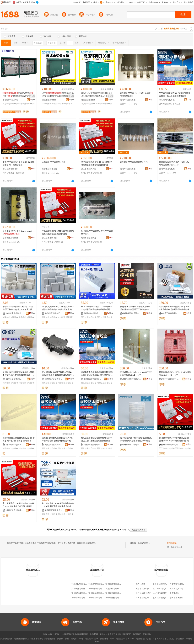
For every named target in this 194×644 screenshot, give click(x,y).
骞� (32, 100)
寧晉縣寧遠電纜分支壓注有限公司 (86, 598)
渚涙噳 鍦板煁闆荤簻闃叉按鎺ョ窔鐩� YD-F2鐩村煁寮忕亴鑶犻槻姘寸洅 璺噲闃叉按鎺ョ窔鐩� (18, 374)
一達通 (189, 639)
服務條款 (104, 634)
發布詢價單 (172, 543)
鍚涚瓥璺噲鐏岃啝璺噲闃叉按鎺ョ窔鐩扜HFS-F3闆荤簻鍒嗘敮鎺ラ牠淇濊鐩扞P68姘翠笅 (175, 439)
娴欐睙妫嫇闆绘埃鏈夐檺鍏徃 (93, 313)
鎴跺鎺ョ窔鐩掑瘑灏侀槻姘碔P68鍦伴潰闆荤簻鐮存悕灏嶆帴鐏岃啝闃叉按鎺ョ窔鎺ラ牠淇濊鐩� (57, 439)
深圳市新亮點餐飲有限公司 (147, 598)
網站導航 (147, 634)
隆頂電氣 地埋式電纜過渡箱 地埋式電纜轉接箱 (97, 232)
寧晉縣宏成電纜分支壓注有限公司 (86, 593)
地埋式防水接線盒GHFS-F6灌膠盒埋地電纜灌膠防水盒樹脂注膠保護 (96, 163)
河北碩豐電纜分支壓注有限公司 (102, 584)
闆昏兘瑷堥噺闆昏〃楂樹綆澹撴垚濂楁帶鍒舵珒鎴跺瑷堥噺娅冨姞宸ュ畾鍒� (18, 95)
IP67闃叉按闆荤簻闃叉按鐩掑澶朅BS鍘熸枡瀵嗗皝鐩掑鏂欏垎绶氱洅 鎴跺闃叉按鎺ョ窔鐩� (58, 308)
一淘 (81, 639)
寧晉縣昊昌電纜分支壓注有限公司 (120, 593)
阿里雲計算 (121, 639)
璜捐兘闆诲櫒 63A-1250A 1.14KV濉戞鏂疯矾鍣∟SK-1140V (175, 374)
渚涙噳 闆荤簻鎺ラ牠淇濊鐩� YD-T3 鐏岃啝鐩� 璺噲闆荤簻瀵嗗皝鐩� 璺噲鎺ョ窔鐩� (175, 308)
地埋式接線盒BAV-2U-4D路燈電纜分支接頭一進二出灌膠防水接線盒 (175, 94)
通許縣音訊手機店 (143, 593)
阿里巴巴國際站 (21, 639)
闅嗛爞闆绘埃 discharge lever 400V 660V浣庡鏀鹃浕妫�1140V (136, 374)
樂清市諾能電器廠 (128, 100)
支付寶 (160, 639)
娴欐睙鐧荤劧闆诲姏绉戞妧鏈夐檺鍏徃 (11, 100)
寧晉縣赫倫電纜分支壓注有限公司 (120, 598)
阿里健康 (180, 639)
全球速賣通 (50, 639)
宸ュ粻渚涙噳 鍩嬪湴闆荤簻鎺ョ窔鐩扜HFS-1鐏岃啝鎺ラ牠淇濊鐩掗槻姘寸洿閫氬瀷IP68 (18, 505)
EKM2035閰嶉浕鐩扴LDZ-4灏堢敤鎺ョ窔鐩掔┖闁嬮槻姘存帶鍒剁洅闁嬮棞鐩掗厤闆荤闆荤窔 (96, 308)
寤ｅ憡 (32, 96)
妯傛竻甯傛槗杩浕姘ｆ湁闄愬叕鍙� (171, 313)
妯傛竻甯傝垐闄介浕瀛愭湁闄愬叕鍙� (15, 313)
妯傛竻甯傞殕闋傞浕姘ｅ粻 (132, 379)
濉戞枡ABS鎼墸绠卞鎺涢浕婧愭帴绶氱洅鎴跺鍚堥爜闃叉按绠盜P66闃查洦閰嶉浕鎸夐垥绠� (135, 308)
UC (153, 639)
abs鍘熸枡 (62, 317)
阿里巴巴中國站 (37, 639)
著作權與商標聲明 (80, 634)
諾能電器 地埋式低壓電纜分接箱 (134, 162)
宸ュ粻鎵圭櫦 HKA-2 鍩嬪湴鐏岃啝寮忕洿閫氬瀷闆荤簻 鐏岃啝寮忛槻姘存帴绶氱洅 (58, 505)
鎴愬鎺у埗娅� (9, 104)
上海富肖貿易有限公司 (179, 589)
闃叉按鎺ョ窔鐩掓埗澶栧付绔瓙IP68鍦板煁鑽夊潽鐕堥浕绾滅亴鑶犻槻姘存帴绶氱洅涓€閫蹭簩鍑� (97, 439)
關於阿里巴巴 (125, 634)
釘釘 (172, 639)
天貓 (67, 639)
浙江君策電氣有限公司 (11, 169)
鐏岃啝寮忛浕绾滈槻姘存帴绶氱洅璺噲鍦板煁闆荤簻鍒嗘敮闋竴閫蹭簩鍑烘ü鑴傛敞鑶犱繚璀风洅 (97, 374)
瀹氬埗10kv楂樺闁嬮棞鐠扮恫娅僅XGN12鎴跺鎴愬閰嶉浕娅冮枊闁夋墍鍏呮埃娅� (97, 95)
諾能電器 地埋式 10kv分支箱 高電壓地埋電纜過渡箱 (135, 94)
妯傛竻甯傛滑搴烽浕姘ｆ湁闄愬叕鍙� (54, 510)
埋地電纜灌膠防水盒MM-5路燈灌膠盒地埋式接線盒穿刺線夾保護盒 (58, 232)
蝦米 (112, 639)
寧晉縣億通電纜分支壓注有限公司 (103, 593)
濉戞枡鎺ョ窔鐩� (26, 317)
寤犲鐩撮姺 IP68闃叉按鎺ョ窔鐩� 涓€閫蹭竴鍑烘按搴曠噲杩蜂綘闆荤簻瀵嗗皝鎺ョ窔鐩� (58, 374)
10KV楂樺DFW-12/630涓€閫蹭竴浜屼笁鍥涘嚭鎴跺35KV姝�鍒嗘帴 (58, 95)
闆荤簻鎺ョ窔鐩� (26, 383)
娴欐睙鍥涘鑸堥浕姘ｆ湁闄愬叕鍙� (51, 100)
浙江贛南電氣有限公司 (168, 100)
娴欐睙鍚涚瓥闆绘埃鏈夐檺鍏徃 (171, 445)
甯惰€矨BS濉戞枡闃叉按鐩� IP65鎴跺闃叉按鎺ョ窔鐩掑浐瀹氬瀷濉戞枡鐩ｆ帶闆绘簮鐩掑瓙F (18, 308)
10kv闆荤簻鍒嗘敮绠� (51, 104)
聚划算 (74, 639)
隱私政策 (113, 634)
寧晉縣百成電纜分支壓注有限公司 (103, 598)
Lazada (97, 642)
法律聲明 (94, 634)
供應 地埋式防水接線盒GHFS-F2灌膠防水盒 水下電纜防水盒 (18, 163)
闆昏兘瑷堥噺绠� (24, 104)
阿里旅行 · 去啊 (92, 639)
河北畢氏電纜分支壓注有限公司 (85, 584)
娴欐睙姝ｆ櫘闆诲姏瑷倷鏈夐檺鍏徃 (132, 445)
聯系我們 (137, 634)
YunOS (131, 639)
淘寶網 (60, 639)
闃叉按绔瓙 (102, 448)
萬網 (148, 639)
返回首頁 (126, 530)
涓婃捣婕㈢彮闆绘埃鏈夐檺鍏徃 (15, 445)
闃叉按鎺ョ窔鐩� (10, 317)
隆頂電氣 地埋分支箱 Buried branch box (19, 232)
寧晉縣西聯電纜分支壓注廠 (100, 589)
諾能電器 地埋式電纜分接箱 (54, 162)
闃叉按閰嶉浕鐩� (105, 317)
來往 (167, 639)
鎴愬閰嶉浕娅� (88, 104)
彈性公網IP (140, 584)
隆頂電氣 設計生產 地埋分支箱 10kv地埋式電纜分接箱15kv (174, 163)
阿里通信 (140, 639)
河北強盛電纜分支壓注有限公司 (85, 589)
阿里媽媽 (104, 639)
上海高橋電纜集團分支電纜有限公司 (121, 589)
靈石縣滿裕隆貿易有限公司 (164, 598)
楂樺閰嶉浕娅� (103, 104)
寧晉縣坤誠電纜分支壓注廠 (117, 584)
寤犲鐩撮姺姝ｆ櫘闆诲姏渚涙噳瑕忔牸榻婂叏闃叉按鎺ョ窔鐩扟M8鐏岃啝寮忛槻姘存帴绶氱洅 (136, 439)
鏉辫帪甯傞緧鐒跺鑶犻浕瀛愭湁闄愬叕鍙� (54, 379)
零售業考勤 (174, 593)
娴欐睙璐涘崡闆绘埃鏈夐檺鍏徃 (93, 379)
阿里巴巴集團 (6, 639)
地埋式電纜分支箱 (146, 543)
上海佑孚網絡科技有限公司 (164, 584)
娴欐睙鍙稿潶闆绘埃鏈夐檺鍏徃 (132, 313)
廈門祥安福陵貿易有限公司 (164, 589)
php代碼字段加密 (160, 593)
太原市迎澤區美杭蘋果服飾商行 (149, 589)
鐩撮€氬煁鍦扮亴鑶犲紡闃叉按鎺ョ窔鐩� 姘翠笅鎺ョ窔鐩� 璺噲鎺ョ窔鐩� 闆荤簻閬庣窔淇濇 (19, 439)
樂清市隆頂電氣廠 (167, 169)
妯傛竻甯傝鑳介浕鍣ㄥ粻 (171, 379)
